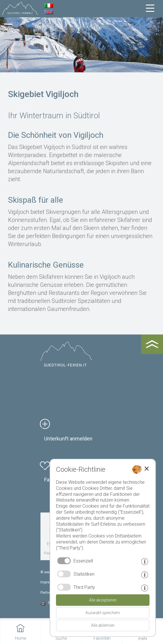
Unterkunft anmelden (68, 439)
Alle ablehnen (103, 625)
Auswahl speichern (103, 613)
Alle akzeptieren (103, 600)
